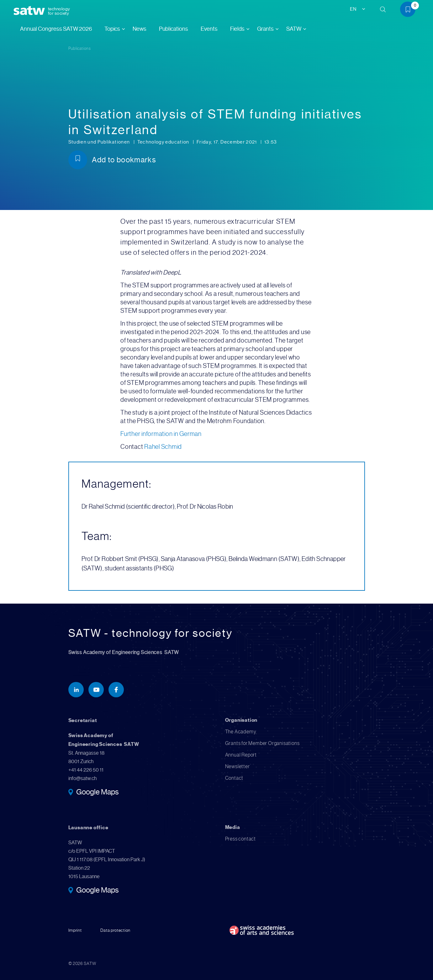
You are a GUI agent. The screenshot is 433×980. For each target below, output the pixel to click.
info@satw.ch (82, 778)
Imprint (75, 930)
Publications (174, 29)
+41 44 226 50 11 (86, 770)
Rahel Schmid (163, 447)
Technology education (164, 142)
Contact (234, 778)
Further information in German (161, 434)
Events (209, 29)
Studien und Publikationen (100, 142)
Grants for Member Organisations (262, 743)
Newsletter (238, 766)
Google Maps (97, 793)
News (140, 29)
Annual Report (241, 755)
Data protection (115, 930)
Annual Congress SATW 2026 (56, 29)
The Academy (241, 732)
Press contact (240, 839)
